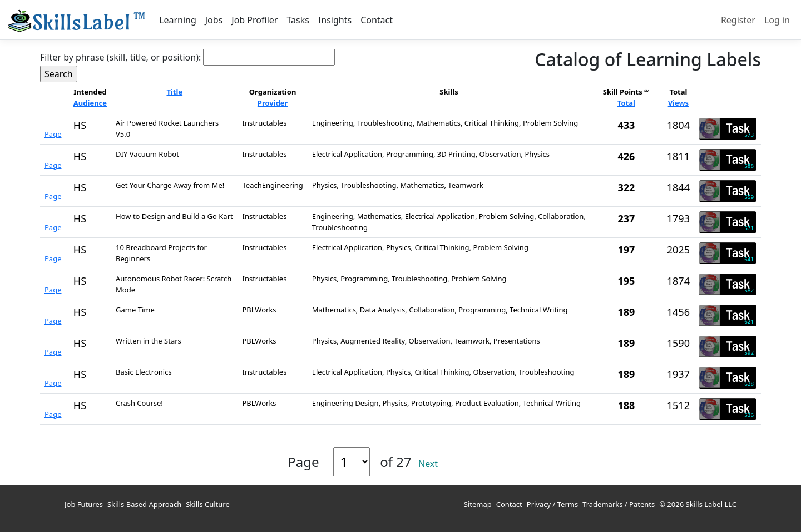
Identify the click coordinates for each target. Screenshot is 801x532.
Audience (90, 103)
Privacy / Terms (552, 504)
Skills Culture (208, 504)
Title (174, 92)
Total (626, 103)
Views (679, 103)
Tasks (298, 20)
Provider (273, 103)
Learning (178, 20)
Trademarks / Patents (619, 504)
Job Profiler (254, 20)
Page (53, 134)
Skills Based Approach (144, 504)
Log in (777, 20)
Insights (335, 20)
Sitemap (478, 504)
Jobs (214, 20)
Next (428, 464)
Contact (377, 20)
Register (738, 20)
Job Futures (84, 504)
